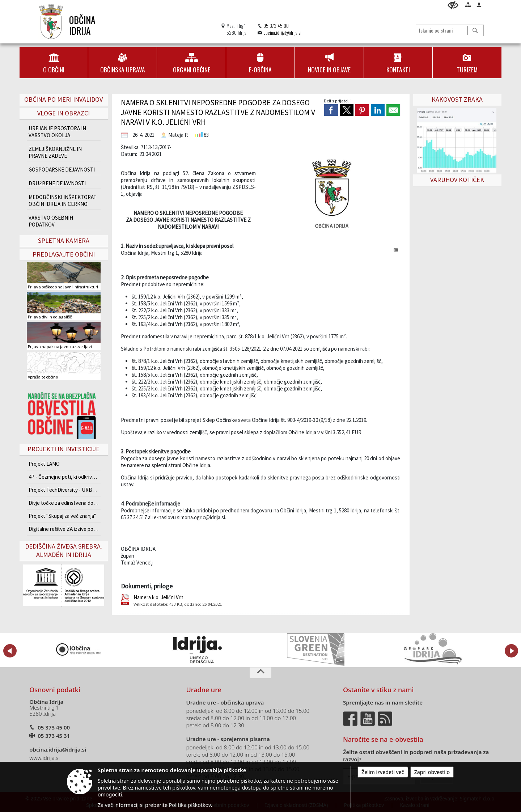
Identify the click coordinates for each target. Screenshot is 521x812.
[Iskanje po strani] (442, 30)
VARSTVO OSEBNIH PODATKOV (51, 221)
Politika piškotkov (190, 805)
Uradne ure (204, 690)
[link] (331, 110)
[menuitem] (54, 63)
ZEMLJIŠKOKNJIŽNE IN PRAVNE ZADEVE (55, 152)
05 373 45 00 (276, 26)
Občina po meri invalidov (63, 99)
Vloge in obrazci (63, 113)
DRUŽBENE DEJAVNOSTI (57, 183)
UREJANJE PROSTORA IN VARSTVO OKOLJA (57, 132)
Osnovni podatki (55, 690)
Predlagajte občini (64, 254)
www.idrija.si (45, 758)
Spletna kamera (64, 240)
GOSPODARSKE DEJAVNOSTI (62, 170)
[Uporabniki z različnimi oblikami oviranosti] (453, 5)
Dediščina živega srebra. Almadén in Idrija (63, 550)
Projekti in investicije (63, 449)
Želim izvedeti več (383, 772)
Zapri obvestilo (432, 772)
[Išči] (475, 30)
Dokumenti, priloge (147, 586)
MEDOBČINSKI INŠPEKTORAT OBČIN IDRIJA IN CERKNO (63, 200)
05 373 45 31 (54, 736)
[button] (10, 651)
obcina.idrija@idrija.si (282, 33)
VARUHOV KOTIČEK (457, 180)
